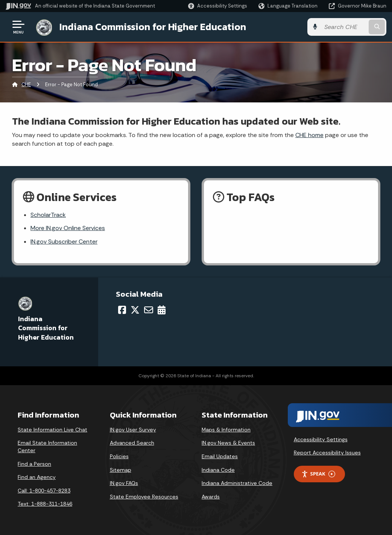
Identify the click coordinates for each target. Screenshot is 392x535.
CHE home (309, 135)
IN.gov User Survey (133, 430)
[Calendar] (162, 310)
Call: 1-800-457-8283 (44, 491)
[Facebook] (122, 310)
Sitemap (121, 470)
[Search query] (344, 27)
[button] (218, 6)
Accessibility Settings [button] (321, 439)
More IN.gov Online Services (68, 228)
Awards (211, 497)
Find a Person (34, 464)
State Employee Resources (144, 497)
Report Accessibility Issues (327, 453)
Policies (119, 456)
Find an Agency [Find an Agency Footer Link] (37, 477)
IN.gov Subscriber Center (64, 242)
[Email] (149, 310)
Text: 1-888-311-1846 (45, 504)
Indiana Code (218, 470)
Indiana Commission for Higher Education (153, 27)
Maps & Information (226, 430)
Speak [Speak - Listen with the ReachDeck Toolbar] (318, 474)
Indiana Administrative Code (237, 483)
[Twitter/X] (135, 310)
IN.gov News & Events (228, 443)
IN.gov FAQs (124, 483)
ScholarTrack (48, 215)
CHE (26, 85)
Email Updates (220, 456)
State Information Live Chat (52, 430)
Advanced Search (132, 443)
